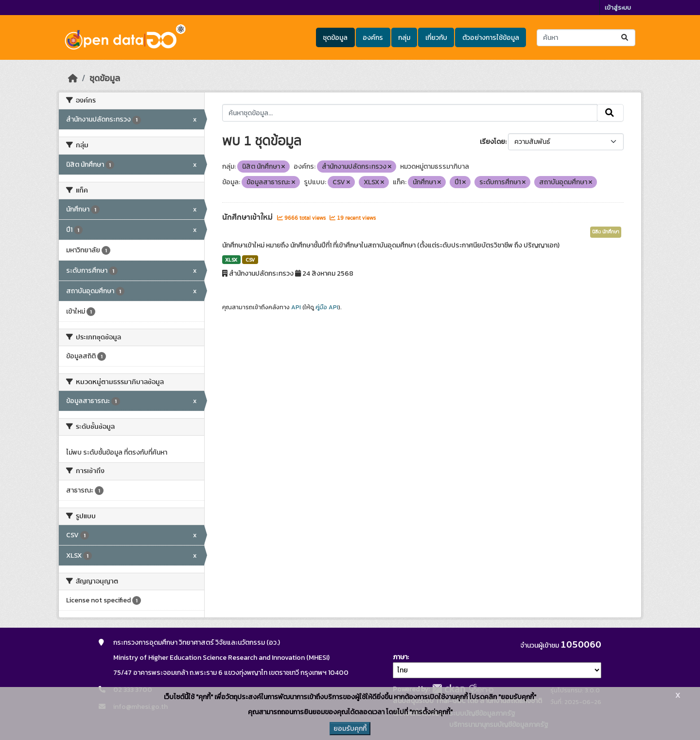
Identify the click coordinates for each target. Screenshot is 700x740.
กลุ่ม (404, 38)
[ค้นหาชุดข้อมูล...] (586, 38)
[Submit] (625, 38)
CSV (250, 260)
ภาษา (400, 657)
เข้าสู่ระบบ (618, 8)
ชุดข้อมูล (335, 38)
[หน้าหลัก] (73, 78)
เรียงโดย (492, 142)
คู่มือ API (327, 307)
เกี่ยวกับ (436, 38)
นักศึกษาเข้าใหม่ (248, 217)
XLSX (231, 260)
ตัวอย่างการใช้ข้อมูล (491, 38)
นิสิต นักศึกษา (606, 232)
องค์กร (373, 38)
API (296, 307)
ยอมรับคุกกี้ (350, 729)
